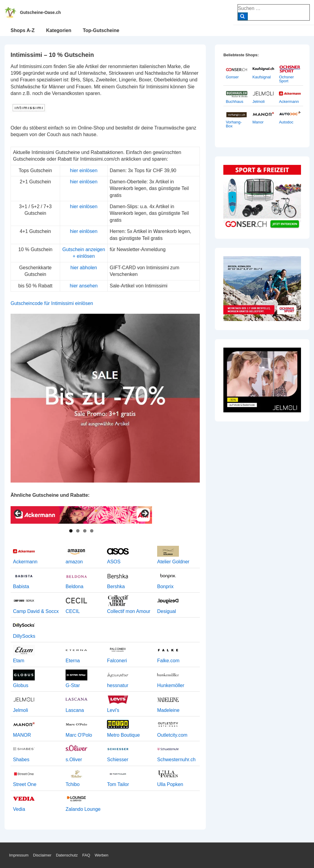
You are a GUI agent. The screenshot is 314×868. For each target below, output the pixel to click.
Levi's (113, 710)
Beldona (74, 586)
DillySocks (24, 636)
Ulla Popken (170, 784)
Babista (21, 586)
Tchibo (73, 784)
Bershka (116, 586)
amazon (74, 562)
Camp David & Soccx (36, 611)
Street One (25, 784)
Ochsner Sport (286, 79)
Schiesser (118, 760)
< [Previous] (18, 514)
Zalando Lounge (83, 809)
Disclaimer (42, 855)
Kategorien (59, 30)
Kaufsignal (262, 77)
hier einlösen (84, 170)
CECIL (73, 611)
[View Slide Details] (81, 515)
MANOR (22, 735)
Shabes (21, 760)
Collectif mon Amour (129, 611)
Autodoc (286, 122)
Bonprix (165, 586)
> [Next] (144, 514)
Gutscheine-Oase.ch (40, 12)
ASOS (114, 562)
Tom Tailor (118, 784)
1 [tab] (71, 531)
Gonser (232, 77)
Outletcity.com (172, 735)
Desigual (167, 611)
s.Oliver (74, 760)
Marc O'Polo (79, 735)
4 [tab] (92, 531)
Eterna (73, 661)
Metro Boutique (123, 735)
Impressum (19, 855)
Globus (21, 685)
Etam (19, 661)
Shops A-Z (23, 30)
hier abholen (84, 268)
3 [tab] (85, 531)
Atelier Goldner (173, 562)
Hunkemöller (171, 685)
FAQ (86, 855)
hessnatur (118, 685)
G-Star (73, 685)
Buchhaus (235, 102)
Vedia (19, 809)
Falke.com (168, 661)
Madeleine (168, 710)
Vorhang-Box (234, 124)
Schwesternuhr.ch (176, 760)
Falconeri (117, 661)
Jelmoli (21, 710)
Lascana (75, 710)
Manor (258, 122)
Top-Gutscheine (101, 30)
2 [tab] (78, 531)
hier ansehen (84, 286)
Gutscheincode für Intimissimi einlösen (52, 303)
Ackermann (25, 562)
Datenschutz (67, 855)
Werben (101, 855)
